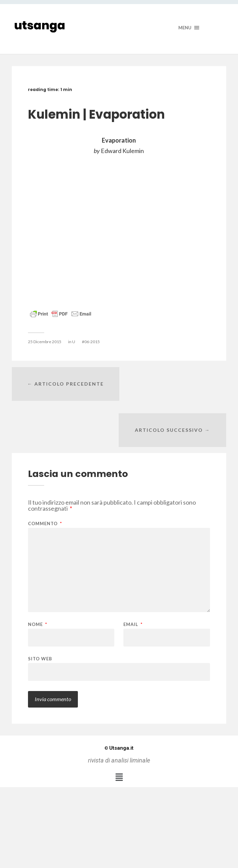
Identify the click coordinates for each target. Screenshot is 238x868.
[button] (119, 731)
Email (133, 579)
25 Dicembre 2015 (45, 342)
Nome (38, 579)
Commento (45, 478)
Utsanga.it (119, 702)
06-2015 (92, 342)
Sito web (40, 613)
